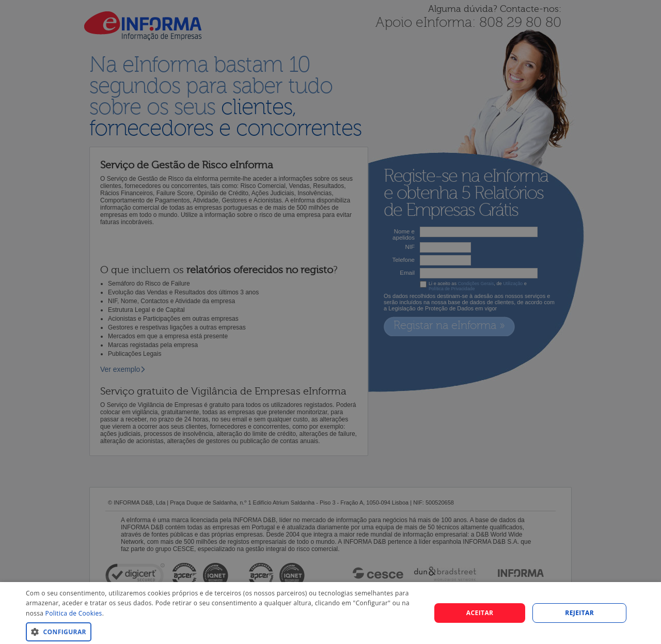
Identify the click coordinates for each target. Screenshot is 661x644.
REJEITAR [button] (579, 613)
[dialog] (330, 613)
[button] (222, 631)
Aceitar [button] (480, 613)
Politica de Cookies (74, 613)
